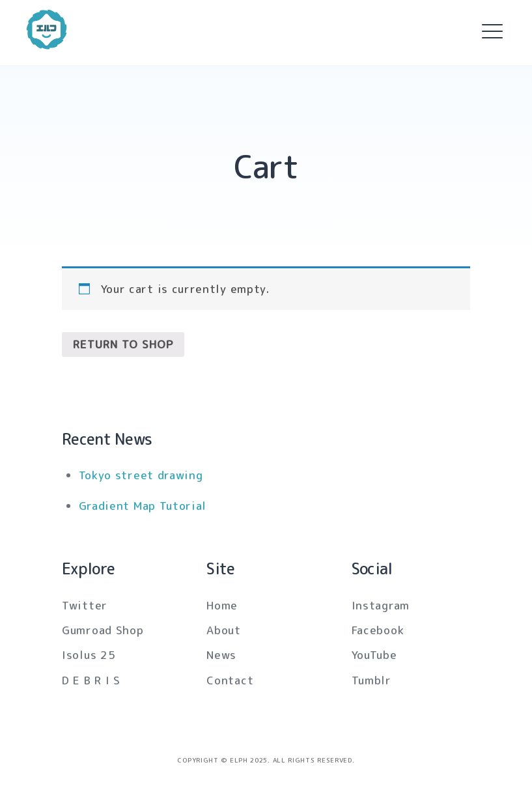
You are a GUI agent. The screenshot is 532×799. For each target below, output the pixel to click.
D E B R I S (91, 680)
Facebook (378, 630)
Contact (230, 680)
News (221, 655)
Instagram (381, 605)
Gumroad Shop (103, 630)
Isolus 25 (89, 655)
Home (222, 605)
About (224, 630)
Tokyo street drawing (141, 475)
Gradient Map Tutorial (143, 506)
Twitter (85, 605)
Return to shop (123, 344)
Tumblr (371, 680)
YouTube (374, 655)
